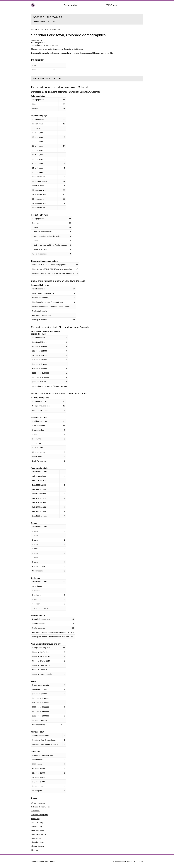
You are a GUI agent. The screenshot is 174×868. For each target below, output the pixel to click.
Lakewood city (37, 826)
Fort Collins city (37, 823)
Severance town (37, 830)
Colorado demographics (40, 807)
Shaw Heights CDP (39, 834)
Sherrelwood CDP (38, 842)
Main (33, 29)
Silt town (34, 850)
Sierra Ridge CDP (38, 846)
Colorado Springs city (39, 815)
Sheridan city (36, 838)
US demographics (38, 803)
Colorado (40, 29)
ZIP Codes (112, 5)
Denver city (35, 811)
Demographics (71, 5)
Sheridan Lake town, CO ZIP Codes (47, 78)
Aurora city (35, 819)
